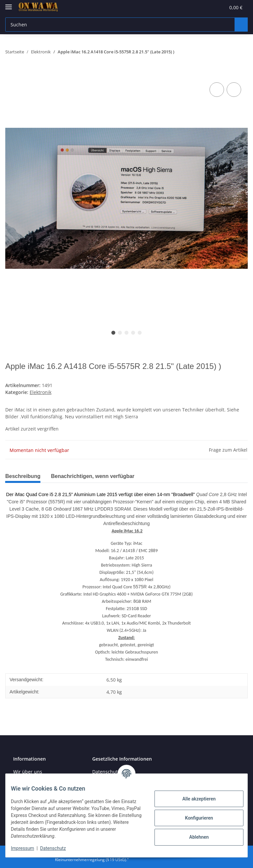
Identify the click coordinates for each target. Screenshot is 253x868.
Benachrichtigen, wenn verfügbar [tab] (100, 476)
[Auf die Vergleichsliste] (217, 90)
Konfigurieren (194, 818)
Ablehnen (194, 837)
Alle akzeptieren (194, 799)
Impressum (28, 848)
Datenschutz (58, 848)
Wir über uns (28, 772)
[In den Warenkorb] (11, 73)
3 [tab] (126, 333)
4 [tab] (133, 333)
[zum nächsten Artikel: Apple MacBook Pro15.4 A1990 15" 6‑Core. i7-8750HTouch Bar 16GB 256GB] (241, 52)
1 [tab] (113, 333)
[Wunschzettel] (204, 7)
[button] (188, 7)
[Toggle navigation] (9, 4)
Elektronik (41, 392)
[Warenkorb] (230, 7)
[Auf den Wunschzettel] (234, 90)
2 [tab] (120, 333)
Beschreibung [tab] (24, 476)
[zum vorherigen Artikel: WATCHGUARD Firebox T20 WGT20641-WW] (227, 52)
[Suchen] (119, 25)
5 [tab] (140, 333)
